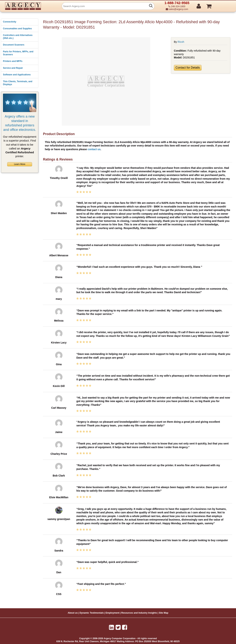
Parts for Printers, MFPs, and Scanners (18, 53)
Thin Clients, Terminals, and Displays (18, 83)
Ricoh (181, 42)
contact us (94, 149)
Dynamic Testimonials (92, 613)
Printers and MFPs (13, 61)
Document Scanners (14, 45)
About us (73, 613)
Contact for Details (188, 68)
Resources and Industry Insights (139, 613)
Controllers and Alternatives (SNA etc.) (18, 37)
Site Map (163, 613)
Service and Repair (13, 68)
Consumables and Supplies (17, 29)
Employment (113, 613)
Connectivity (10, 22)
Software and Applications (17, 75)
